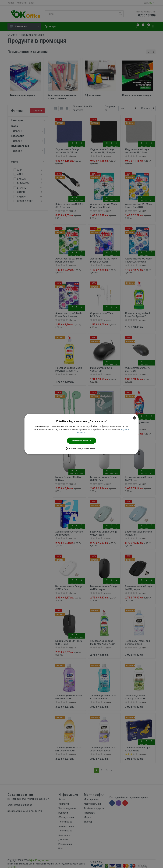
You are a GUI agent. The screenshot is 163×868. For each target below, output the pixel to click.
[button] (81, 449)
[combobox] (135, 418)
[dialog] (82, 434)
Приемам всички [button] (82, 440)
